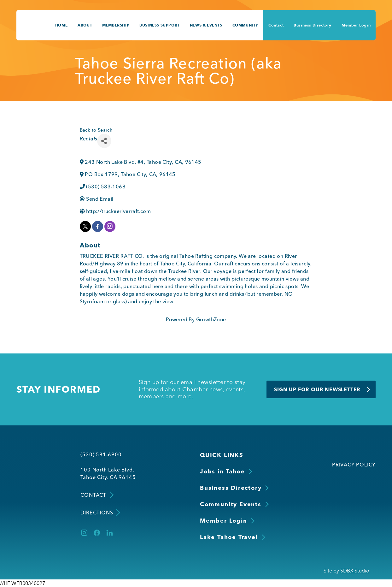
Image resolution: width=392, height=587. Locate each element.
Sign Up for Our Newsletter (317, 389)
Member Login (356, 25)
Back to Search (96, 130)
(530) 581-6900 (101, 454)
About (85, 25)
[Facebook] (97, 533)
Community (245, 25)
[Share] (104, 141)
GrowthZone (211, 319)
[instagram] (110, 226)
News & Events (206, 25)
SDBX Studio (355, 571)
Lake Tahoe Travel (229, 537)
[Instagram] (84, 533)
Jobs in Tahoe (222, 471)
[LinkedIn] (109, 533)
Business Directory (313, 25)
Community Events (231, 504)
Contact (276, 25)
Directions (100, 512)
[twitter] (85, 226)
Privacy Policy (354, 465)
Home (61, 25)
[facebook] (98, 226)
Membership (116, 25)
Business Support (160, 25)
